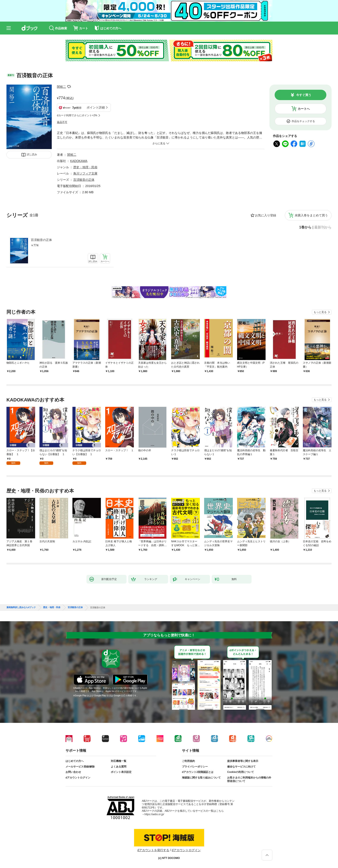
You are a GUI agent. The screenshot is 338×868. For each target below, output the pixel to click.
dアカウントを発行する (153, 850)
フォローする (69, 87)
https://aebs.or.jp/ (154, 814)
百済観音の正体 (41, 240)
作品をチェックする (303, 121)
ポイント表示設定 (121, 772)
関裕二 (61, 87)
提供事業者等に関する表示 (243, 761)
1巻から (305, 227)
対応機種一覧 (119, 761)
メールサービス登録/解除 (80, 767)
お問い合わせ (73, 772)
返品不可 (62, 122)
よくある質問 (119, 767)
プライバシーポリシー (195, 767)
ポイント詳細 (96, 107)
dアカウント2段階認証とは (198, 772)
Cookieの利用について (241, 772)
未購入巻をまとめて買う (311, 215)
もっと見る (320, 312)
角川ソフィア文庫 (85, 173)
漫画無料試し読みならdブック (21, 607)
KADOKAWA (79, 161)
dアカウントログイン (78, 778)
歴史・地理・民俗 (85, 167)
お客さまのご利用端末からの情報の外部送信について (249, 779)
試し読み (32, 154)
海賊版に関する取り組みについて (201, 778)
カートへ (304, 109)
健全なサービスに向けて (241, 767)
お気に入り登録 (266, 215)
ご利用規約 (188, 761)
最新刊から (323, 227)
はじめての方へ (75, 761)
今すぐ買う (304, 95)
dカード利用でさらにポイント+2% (77, 115)
